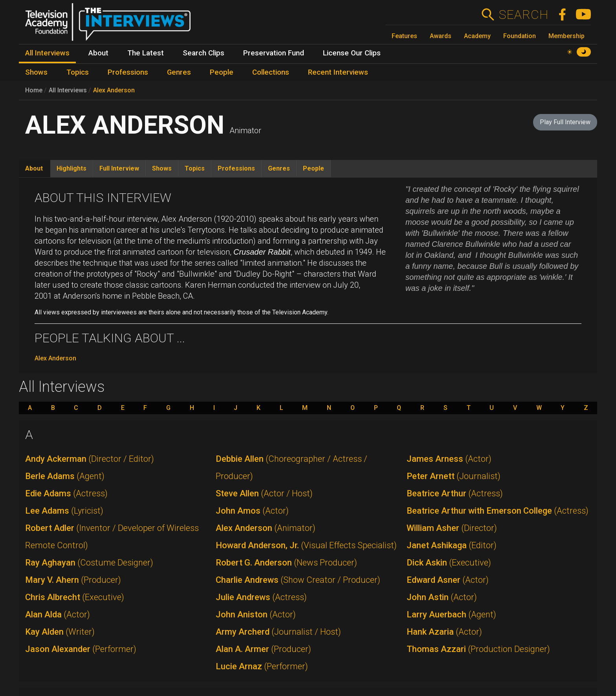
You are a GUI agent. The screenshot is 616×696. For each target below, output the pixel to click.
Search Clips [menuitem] (203, 53)
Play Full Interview (565, 122)
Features (404, 36)
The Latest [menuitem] (146, 53)
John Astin (442, 597)
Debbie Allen (291, 467)
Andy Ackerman (90, 459)
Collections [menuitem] (271, 72)
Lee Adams (64, 511)
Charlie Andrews (298, 580)
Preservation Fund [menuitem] (274, 53)
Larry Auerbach (451, 614)
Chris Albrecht (75, 597)
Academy (477, 36)
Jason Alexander (81, 649)
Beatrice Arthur (455, 493)
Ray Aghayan (89, 563)
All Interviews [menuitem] (47, 53)
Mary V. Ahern (73, 580)
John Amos (252, 511)
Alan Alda (58, 614)
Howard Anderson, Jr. (306, 545)
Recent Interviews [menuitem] (338, 72)
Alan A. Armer (263, 649)
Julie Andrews (261, 597)
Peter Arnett (454, 476)
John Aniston (256, 614)
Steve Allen (264, 493)
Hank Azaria (444, 632)
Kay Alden (60, 632)
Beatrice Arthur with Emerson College (498, 511)
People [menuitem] (222, 72)
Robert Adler (112, 537)
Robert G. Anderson (286, 563)
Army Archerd (278, 632)
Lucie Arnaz (262, 666)
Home (34, 90)
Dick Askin (449, 563)
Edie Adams (66, 493)
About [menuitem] (98, 53)
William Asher (452, 528)
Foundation (520, 36)
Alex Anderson (114, 90)
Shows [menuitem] (36, 72)
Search (523, 15)
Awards (441, 36)
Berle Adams (65, 476)
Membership (566, 36)
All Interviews (68, 90)
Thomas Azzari (478, 649)
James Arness (449, 459)
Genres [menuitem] (179, 72)
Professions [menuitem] (128, 72)
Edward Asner (448, 580)
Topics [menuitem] (78, 72)
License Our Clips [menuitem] (352, 53)
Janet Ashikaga (452, 545)
